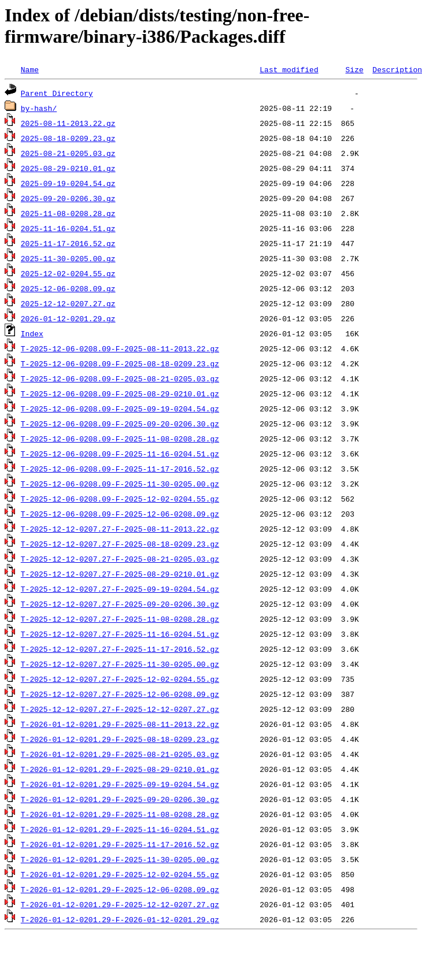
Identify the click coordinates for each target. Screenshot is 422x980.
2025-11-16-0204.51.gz (68, 228)
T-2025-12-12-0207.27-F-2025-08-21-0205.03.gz (120, 559)
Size (354, 69)
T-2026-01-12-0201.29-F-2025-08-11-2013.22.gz (120, 724)
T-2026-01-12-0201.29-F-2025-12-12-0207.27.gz (120, 904)
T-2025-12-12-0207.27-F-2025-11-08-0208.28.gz (120, 619)
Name (30, 69)
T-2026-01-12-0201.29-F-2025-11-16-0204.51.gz (120, 829)
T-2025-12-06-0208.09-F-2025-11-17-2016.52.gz (120, 469)
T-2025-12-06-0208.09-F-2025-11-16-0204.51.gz (120, 454)
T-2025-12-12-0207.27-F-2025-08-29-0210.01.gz (120, 574)
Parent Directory (57, 93)
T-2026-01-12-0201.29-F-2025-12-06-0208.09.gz (120, 889)
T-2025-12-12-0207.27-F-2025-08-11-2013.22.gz (120, 529)
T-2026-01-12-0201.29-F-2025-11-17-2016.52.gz (120, 844)
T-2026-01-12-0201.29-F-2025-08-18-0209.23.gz (120, 739)
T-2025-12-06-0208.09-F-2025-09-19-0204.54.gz (120, 409)
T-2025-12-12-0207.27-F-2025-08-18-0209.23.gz (120, 544)
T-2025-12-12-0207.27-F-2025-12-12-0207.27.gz (120, 709)
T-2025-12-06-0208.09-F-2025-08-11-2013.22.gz (120, 348)
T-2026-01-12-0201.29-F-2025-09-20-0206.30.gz (120, 799)
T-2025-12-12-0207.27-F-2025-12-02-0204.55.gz (120, 679)
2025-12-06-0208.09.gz (68, 288)
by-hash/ (39, 108)
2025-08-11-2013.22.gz (68, 123)
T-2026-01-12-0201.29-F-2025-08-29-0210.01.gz (120, 769)
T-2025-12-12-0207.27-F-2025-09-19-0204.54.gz (120, 589)
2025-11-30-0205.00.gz (68, 258)
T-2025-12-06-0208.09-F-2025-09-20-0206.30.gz (120, 424)
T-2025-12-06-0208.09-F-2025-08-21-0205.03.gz (120, 378)
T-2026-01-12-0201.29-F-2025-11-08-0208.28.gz (120, 814)
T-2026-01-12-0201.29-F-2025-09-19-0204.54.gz (120, 784)
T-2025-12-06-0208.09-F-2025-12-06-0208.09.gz (120, 514)
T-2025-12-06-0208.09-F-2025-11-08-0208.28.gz (120, 439)
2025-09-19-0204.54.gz (68, 183)
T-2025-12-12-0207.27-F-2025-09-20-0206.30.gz (120, 604)
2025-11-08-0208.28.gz (68, 213)
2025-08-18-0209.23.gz (68, 138)
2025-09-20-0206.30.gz (68, 198)
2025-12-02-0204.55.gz (68, 273)
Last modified (289, 69)
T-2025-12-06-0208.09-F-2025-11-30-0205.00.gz (120, 484)
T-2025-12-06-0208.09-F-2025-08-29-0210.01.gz (120, 394)
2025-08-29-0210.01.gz (68, 168)
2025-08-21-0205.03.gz (68, 153)
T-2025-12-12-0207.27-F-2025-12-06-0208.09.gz (120, 694)
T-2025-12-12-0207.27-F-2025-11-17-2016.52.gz (120, 649)
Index (32, 333)
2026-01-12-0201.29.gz (68, 318)
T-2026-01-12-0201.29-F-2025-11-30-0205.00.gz (120, 859)
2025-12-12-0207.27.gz (68, 303)
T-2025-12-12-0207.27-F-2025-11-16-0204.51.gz (120, 634)
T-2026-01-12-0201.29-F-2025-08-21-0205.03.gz (120, 754)
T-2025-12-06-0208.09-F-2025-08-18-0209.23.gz (120, 363)
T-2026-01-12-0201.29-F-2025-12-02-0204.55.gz (120, 874)
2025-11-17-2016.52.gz (68, 243)
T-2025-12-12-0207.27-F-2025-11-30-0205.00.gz (120, 664)
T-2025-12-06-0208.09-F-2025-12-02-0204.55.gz (120, 499)
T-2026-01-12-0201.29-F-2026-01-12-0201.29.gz (120, 919)
